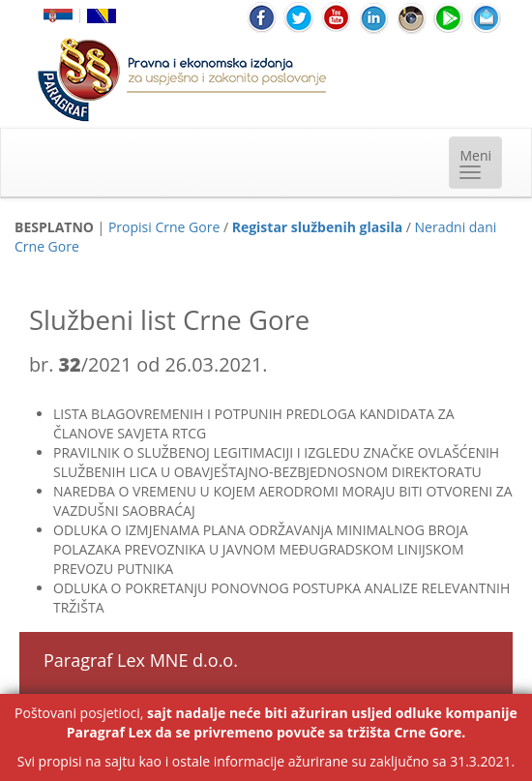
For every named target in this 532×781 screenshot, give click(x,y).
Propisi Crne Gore (164, 227)
